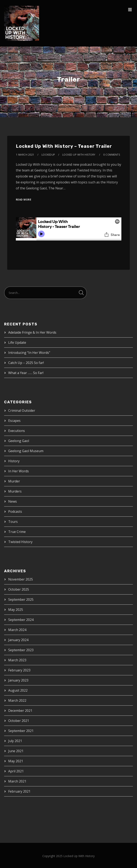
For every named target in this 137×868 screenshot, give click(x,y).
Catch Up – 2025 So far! (26, 363)
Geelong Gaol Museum (26, 451)
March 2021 (17, 781)
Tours (13, 522)
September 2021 (21, 731)
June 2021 (16, 751)
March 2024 (17, 630)
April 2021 (16, 771)
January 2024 (18, 640)
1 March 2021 (25, 155)
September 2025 (21, 599)
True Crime (17, 532)
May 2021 (16, 761)
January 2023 (18, 680)
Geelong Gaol (19, 441)
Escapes (14, 421)
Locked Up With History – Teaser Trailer (64, 146)
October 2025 (19, 589)
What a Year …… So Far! (26, 373)
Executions (17, 431)
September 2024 (21, 620)
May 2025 (16, 610)
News (13, 501)
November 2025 (21, 579)
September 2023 (21, 650)
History (14, 461)
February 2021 (19, 791)
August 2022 (18, 690)
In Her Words (19, 471)
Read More (24, 200)
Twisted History (20, 542)
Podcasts (15, 511)
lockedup (48, 155)
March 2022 (17, 700)
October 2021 (19, 721)
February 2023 (19, 670)
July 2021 (15, 741)
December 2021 (20, 711)
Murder (14, 481)
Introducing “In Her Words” (29, 353)
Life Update (17, 343)
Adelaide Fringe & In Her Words (32, 332)
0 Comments (112, 155)
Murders (15, 491)
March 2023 (17, 660)
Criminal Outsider (22, 411)
